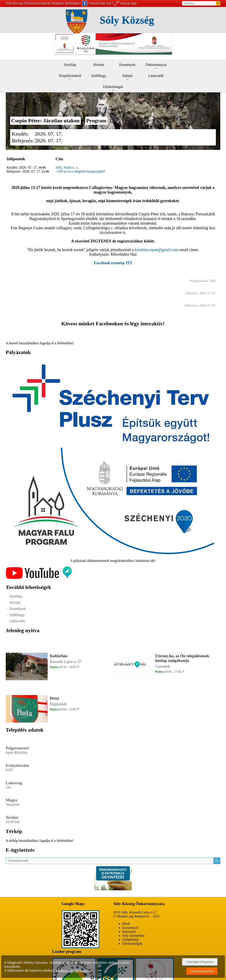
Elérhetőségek (113, 87)
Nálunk (127, 76)
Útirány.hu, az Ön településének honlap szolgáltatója (182, 658)
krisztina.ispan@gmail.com (156, 250)
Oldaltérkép (131, 940)
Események (127, 65)
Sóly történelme (134, 936)
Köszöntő (129, 932)
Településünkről (70, 76)
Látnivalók (156, 76)
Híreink (99, 65)
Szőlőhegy (99, 76)
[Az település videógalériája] (39, 578)
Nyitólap (70, 65)
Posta (55, 698)
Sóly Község (127, 20)
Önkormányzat (156, 65)
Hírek (126, 924)
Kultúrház (59, 656)
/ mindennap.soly (97, 3)
